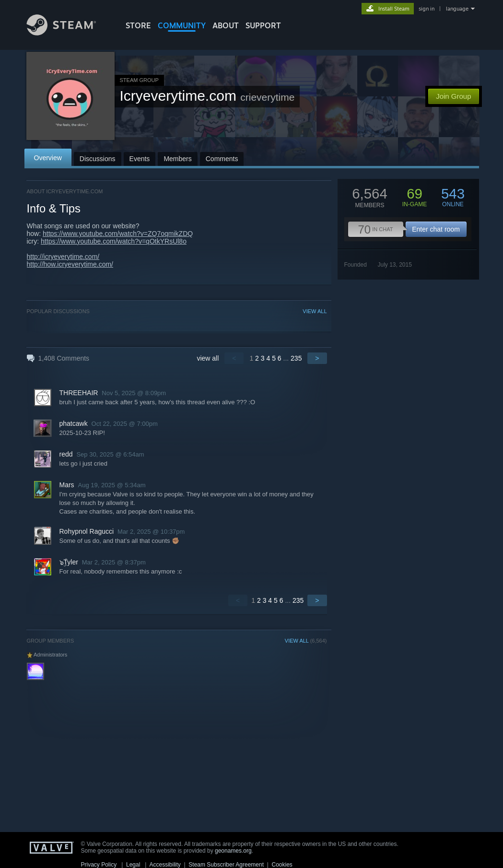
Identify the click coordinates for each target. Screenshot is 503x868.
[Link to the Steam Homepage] (69, 33)
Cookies (282, 865)
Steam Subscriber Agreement (226, 865)
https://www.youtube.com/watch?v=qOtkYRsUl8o (114, 241)
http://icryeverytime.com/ (63, 257)
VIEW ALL (315, 311)
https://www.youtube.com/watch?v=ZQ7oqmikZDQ (118, 234)
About (226, 25)
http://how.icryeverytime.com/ (70, 264)
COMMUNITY (182, 25)
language (457, 9)
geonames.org (233, 851)
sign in (427, 9)
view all (208, 358)
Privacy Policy (99, 865)
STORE (138, 25)
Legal (133, 865)
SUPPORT (263, 25)
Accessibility (165, 865)
